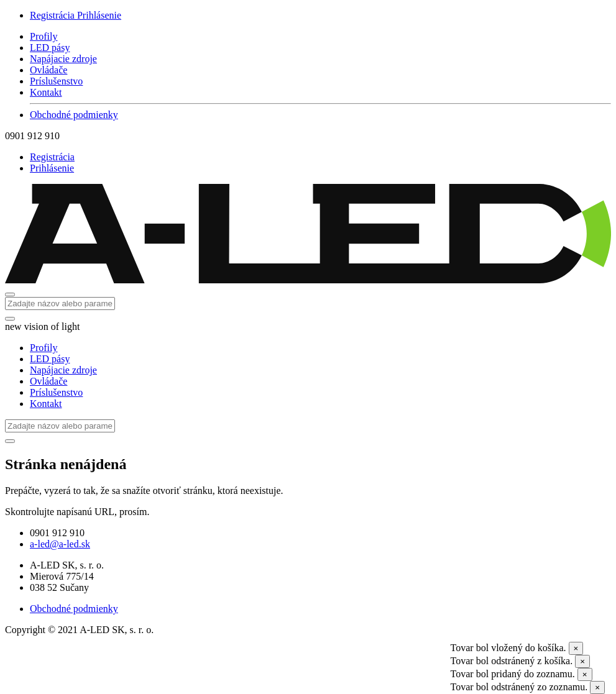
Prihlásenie (99, 15)
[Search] (60, 304)
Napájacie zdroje (63, 59)
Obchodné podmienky (74, 115)
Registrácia (53, 15)
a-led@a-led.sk (60, 544)
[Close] (576, 648)
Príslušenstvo (56, 81)
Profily (44, 36)
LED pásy (50, 48)
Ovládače (48, 70)
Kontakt (46, 92)
